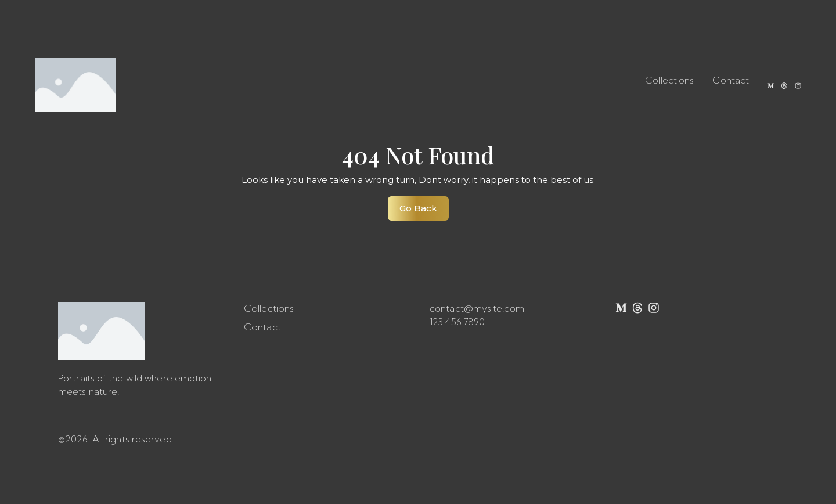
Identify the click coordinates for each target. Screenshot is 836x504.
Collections (661, 80)
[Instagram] (797, 85)
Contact (723, 80)
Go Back (424, 205)
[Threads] (780, 85)
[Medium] (764, 85)
